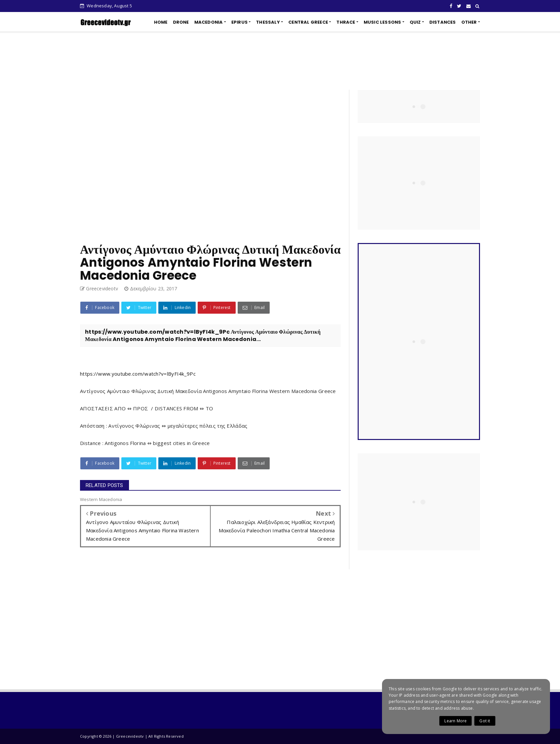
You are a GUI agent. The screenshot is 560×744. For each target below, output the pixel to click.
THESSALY (268, 22)
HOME (161, 22)
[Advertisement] (280, 61)
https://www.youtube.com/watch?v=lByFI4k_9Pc (138, 374)
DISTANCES (443, 22)
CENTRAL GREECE (308, 22)
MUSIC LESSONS (382, 22)
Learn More (455, 721)
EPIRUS (239, 22)
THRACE (346, 22)
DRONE (181, 22)
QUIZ (415, 22)
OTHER (469, 22)
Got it (485, 721)
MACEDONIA (209, 22)
